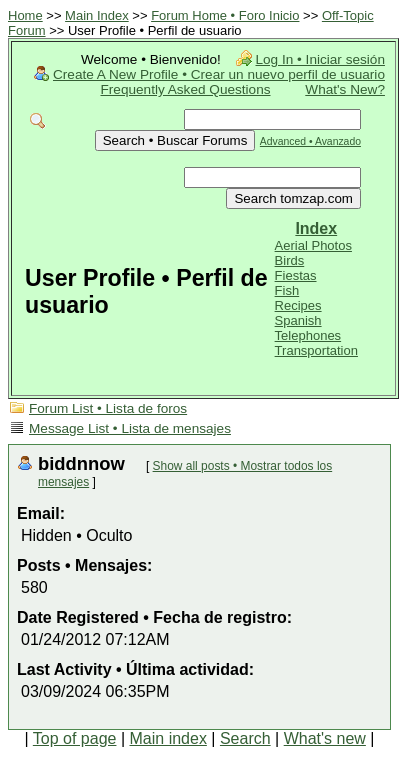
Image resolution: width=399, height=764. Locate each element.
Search (245, 738)
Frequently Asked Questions (186, 89)
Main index (168, 738)
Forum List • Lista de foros (108, 408)
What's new (325, 738)
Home (25, 15)
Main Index (97, 15)
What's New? (345, 89)
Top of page (75, 738)
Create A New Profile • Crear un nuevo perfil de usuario (219, 74)
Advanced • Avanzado (310, 141)
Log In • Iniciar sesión (320, 59)
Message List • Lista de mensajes (130, 428)
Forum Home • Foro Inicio (225, 15)
